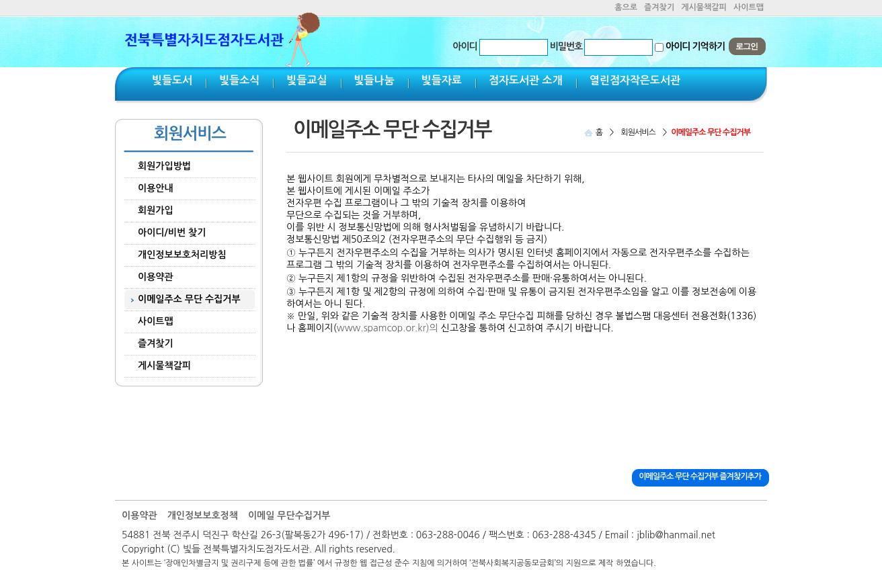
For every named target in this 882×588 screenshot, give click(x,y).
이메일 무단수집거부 (289, 515)
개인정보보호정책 (203, 515)
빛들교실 (307, 80)
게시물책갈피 (704, 7)
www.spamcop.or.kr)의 (388, 328)
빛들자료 (442, 80)
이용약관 (139, 515)
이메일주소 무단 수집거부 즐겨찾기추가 (700, 476)
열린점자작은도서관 (635, 80)
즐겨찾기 (659, 7)
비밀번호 (566, 46)
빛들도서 (172, 80)
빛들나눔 (374, 80)
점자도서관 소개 (526, 80)
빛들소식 (239, 80)
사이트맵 (749, 7)
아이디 (465, 46)
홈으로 (626, 7)
